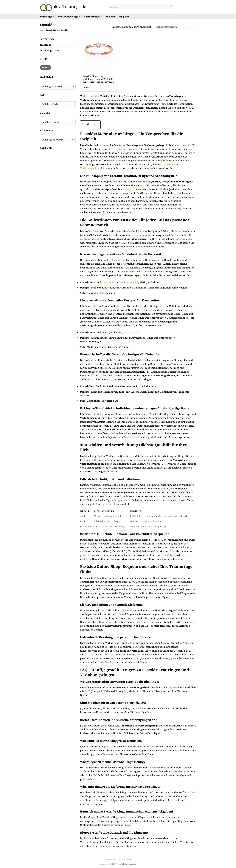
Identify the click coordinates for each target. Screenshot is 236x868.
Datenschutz (125, 860)
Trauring (168, 164)
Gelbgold (108, 282)
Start (42, 30)
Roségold (132, 282)
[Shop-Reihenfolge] (175, 27)
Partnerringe (93, 17)
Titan (136, 332)
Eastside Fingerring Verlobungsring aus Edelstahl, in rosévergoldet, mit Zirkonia (98, 79)
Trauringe (47, 17)
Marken (110, 17)
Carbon (128, 332)
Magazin (124, 17)
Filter (45, 68)
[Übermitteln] (171, 7)
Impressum (110, 860)
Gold (143, 185)
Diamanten (129, 189)
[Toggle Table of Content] (94, 125)
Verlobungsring (89, 168)
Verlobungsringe (69, 17)
